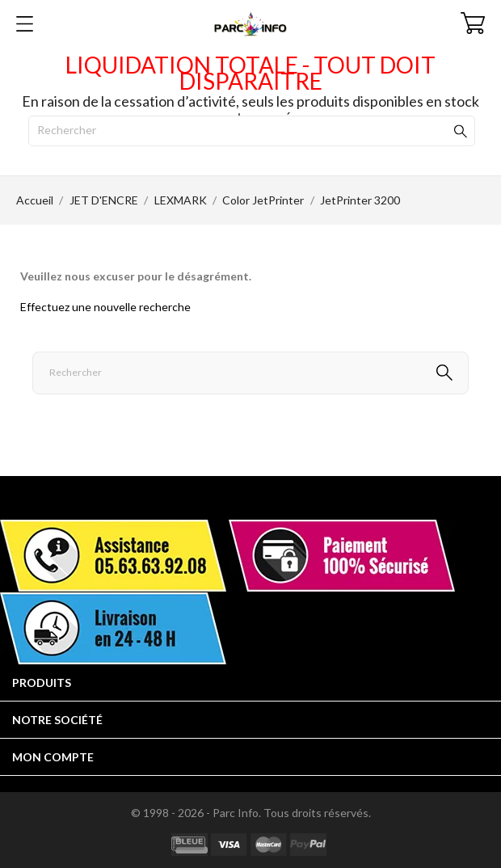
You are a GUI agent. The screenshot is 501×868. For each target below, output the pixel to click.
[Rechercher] (252, 131)
